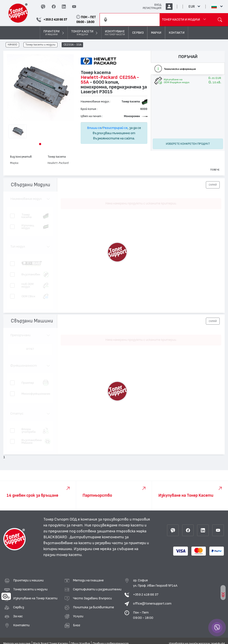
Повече (215, 170)
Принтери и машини (28, 580)
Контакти (21, 625)
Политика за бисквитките (94, 607)
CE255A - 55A (72, 45)
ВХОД (158, 5)
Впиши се (94, 128)
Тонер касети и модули (40, 45)
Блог (77, 625)
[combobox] (130, 20)
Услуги (78, 616)
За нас (18, 616)
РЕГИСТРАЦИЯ (152, 8)
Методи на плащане (88, 580)
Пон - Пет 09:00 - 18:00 (143, 615)
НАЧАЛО (12, 45)
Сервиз (19, 607)
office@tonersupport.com (152, 604)
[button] (40, 144)
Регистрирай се (115, 128)
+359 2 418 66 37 (146, 595)
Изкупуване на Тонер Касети (35, 598)
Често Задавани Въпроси (92, 598)
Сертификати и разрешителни (97, 589)
